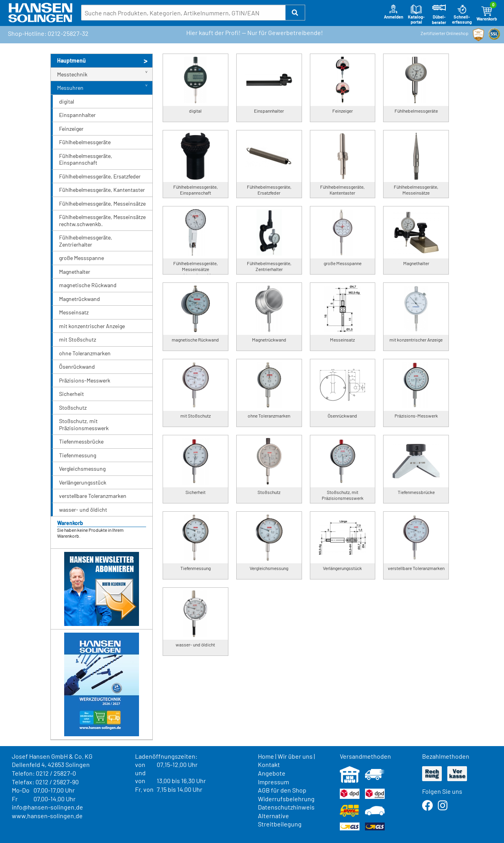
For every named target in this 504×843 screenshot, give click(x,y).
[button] (295, 13)
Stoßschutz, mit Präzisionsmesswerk (84, 424)
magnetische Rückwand (88, 285)
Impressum (273, 782)
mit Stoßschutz (78, 339)
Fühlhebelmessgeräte (85, 142)
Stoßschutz (73, 408)
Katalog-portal (416, 14)
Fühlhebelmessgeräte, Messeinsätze (102, 203)
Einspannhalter (77, 115)
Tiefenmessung (78, 455)
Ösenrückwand (77, 367)
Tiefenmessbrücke (81, 441)
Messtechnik (72, 74)
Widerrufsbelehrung (286, 799)
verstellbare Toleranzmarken (93, 496)
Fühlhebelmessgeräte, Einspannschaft (86, 159)
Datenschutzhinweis (286, 807)
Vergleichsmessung (82, 469)
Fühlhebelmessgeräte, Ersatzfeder (100, 176)
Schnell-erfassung (462, 14)
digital (67, 101)
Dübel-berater (439, 14)
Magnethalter (75, 272)
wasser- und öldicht (83, 510)
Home (266, 756)
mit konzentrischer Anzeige (92, 326)
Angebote (272, 773)
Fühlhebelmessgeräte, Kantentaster (102, 190)
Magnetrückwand (80, 299)
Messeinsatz (74, 312)
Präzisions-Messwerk (85, 380)
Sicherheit (71, 394)
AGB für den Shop (282, 790)
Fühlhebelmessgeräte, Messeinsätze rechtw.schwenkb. (102, 220)
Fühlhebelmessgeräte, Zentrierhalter (86, 241)
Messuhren (70, 88)
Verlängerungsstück (83, 482)
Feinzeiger (71, 129)
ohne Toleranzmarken (85, 353)
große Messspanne (82, 258)
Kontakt (269, 764)
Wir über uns (295, 756)
